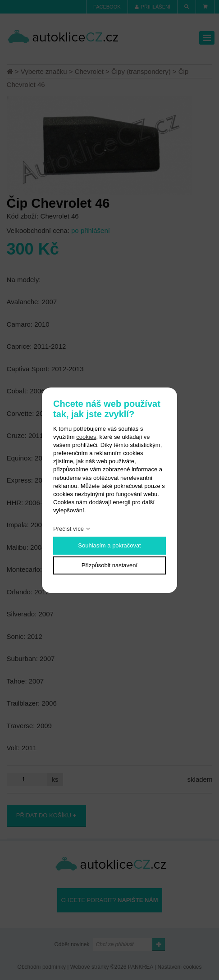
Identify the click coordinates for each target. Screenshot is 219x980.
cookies (86, 437)
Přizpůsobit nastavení (109, 565)
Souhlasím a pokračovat (109, 545)
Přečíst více (68, 529)
